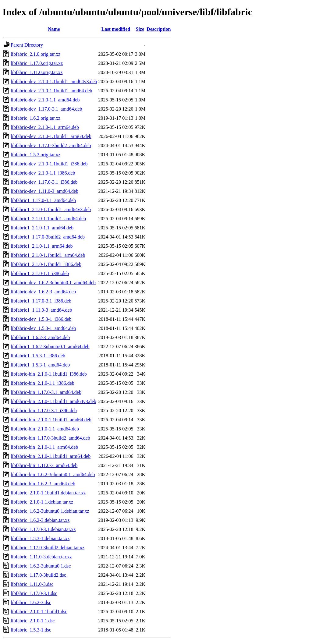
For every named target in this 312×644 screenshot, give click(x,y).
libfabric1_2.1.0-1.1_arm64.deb (42, 246)
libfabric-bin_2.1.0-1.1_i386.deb (43, 383)
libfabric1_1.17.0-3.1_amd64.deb (43, 200)
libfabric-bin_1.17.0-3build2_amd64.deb (50, 438)
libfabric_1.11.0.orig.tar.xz (37, 72)
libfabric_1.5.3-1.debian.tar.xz (40, 538)
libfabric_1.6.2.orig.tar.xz (35, 118)
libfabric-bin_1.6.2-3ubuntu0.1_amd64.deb (53, 474)
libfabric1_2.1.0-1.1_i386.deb (40, 273)
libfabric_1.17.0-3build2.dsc (38, 575)
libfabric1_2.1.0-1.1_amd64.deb (42, 228)
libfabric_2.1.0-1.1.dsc (33, 621)
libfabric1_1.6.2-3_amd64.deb (40, 337)
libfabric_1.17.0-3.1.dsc (34, 593)
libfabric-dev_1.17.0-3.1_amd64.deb (46, 109)
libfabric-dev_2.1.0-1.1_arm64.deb (45, 127)
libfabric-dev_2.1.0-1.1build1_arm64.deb (51, 136)
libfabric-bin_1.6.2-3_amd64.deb (43, 484)
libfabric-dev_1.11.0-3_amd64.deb (44, 191)
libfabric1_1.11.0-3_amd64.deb (41, 310)
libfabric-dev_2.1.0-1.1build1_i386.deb (49, 164)
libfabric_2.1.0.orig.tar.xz (35, 54)
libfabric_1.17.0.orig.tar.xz (37, 63)
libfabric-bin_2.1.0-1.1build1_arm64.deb (51, 456)
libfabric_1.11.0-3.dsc (32, 584)
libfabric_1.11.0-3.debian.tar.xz (41, 557)
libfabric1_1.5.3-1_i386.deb (38, 356)
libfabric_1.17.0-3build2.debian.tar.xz (48, 548)
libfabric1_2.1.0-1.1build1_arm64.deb (48, 255)
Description (159, 29)
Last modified (116, 29)
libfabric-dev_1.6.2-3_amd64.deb (43, 292)
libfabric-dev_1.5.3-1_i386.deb (41, 319)
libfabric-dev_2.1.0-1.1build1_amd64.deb (51, 91)
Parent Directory (27, 45)
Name (54, 29)
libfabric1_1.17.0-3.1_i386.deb (41, 301)
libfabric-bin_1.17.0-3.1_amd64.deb (46, 392)
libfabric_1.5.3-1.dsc (31, 630)
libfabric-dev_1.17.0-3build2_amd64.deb (51, 145)
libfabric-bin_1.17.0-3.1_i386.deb (44, 410)
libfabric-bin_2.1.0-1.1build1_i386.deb (49, 374)
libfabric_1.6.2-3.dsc (31, 602)
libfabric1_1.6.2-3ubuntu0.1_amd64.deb (50, 347)
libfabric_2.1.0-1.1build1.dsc (39, 612)
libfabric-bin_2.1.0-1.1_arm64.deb (44, 447)
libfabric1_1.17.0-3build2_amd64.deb (48, 237)
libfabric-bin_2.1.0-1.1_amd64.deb (45, 429)
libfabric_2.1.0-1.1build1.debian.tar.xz (48, 493)
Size (140, 29)
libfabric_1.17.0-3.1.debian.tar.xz (43, 529)
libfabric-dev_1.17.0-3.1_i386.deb (44, 182)
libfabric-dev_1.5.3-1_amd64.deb (43, 328)
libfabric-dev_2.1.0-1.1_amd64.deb (45, 100)
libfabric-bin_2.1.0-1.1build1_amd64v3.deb (53, 401)
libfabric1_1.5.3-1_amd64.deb (40, 365)
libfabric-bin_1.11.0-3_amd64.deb (44, 465)
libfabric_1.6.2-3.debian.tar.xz (40, 520)
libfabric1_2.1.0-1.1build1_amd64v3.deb (51, 209)
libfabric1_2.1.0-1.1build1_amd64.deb (48, 219)
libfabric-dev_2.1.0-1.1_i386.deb (43, 173)
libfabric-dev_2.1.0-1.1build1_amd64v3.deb (54, 81)
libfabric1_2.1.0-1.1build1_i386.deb (46, 264)
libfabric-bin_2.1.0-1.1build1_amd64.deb (51, 420)
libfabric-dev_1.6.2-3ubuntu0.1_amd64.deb (53, 283)
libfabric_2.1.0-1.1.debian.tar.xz (42, 502)
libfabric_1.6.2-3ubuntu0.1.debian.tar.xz (50, 511)
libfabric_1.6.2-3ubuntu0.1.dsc (41, 566)
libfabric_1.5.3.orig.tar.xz (35, 155)
